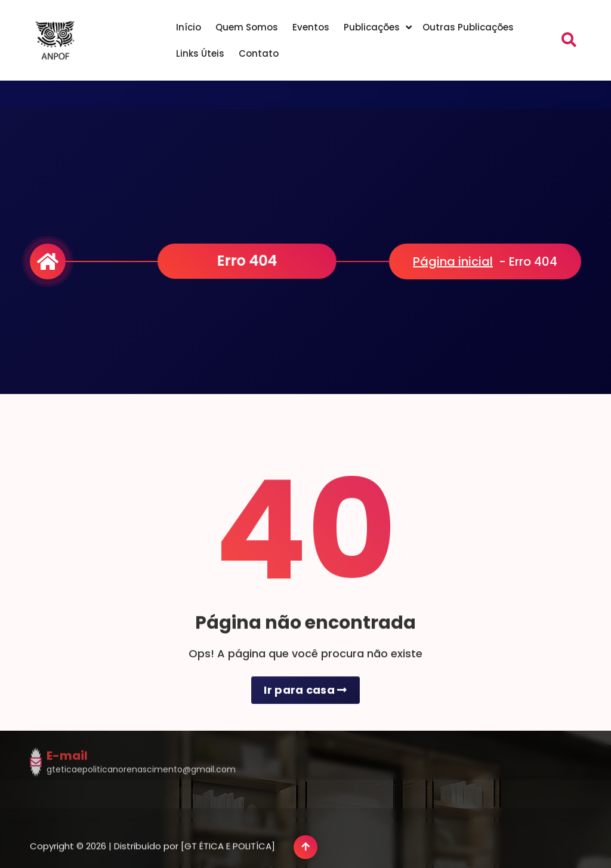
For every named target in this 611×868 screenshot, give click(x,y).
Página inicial (453, 261)
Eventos (311, 27)
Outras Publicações (468, 27)
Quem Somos (247, 27)
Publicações (372, 27)
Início (189, 27)
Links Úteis (200, 53)
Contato (259, 53)
